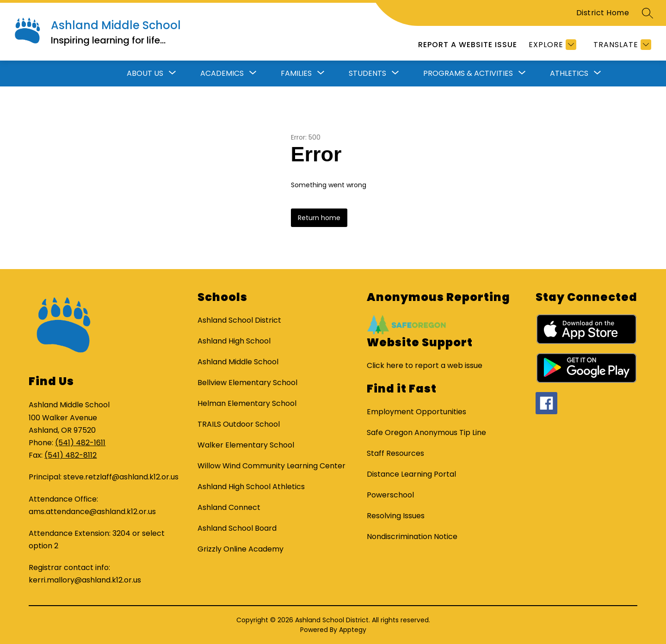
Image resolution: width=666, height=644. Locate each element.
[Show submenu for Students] (367, 74)
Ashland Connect (229, 507)
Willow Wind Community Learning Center (271, 466)
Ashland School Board (237, 528)
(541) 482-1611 (80, 443)
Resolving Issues (396, 516)
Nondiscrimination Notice (412, 537)
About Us (145, 73)
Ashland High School (234, 341)
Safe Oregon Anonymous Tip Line (426, 432)
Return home (319, 218)
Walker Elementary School (246, 445)
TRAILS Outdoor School (239, 424)
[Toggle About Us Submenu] (173, 74)
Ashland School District (239, 320)
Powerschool (390, 495)
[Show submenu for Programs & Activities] (468, 74)
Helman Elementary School (247, 403)
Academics (222, 73)
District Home (603, 13)
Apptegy (353, 630)
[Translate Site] (621, 45)
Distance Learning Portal (411, 474)
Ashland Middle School (238, 362)
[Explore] (551, 45)
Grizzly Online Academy (240, 549)
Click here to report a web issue (425, 365)
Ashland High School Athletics (251, 487)
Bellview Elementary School (247, 383)
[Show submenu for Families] (296, 74)
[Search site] (647, 13)
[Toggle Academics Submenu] (253, 74)
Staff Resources (395, 453)
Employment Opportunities (416, 412)
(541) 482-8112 (71, 455)
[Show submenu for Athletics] (569, 74)
